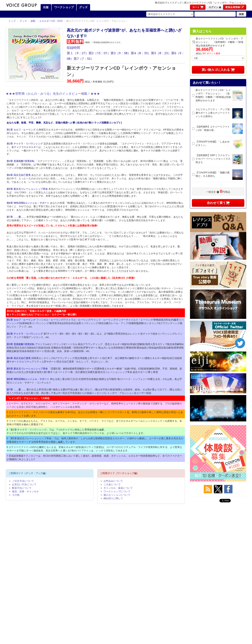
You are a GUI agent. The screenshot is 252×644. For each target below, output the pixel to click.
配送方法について (22, 488)
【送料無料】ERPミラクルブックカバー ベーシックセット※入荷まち (213, 159)
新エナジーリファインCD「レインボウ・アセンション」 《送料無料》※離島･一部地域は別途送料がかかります (213, 95)
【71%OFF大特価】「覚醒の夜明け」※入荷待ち (213, 174)
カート (198, 7)
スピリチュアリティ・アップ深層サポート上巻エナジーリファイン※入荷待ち (213, 113)
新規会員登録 (235, 7)
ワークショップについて (117, 491)
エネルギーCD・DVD (51, 21)
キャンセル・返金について (118, 488)
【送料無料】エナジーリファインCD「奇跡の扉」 (213, 128)
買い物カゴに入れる (218, 70)
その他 (16, 495)
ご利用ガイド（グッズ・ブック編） (28, 473)
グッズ (83, 7)
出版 (45, 7)
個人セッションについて (117, 495)
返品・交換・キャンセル (25, 491)
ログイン (215, 7)
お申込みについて (113, 481)
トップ (12, 21)
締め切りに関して (113, 498)
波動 (33, 21)
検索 (241, 14)
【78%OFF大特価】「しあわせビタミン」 (213, 143)
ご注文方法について (23, 481)
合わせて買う (218, 203)
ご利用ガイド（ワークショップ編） (120, 473)
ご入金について (112, 484)
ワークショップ (63, 7)
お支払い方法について (24, 484)
